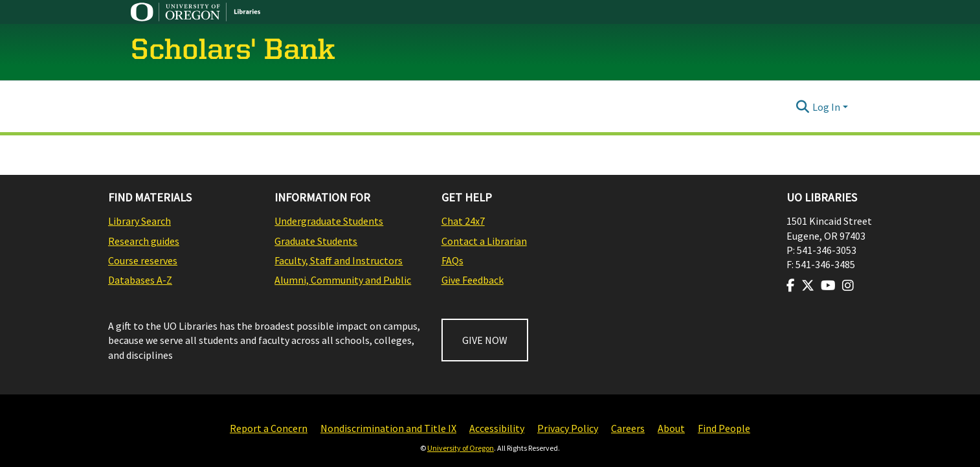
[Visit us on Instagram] (848, 286)
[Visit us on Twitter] (808, 286)
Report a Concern (269, 428)
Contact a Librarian (484, 241)
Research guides (144, 241)
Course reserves (143, 260)
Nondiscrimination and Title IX (388, 428)
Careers (628, 428)
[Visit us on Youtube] (828, 286)
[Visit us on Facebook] (791, 286)
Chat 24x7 (463, 221)
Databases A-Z (140, 280)
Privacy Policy (568, 428)
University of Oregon (461, 448)
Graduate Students (316, 241)
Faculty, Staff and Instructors (339, 260)
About (671, 428)
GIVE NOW (485, 340)
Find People (724, 428)
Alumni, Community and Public (343, 280)
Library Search (139, 221)
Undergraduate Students (329, 221)
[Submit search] (803, 107)
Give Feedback (473, 280)
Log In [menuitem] (826, 107)
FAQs (452, 260)
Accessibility (497, 428)
